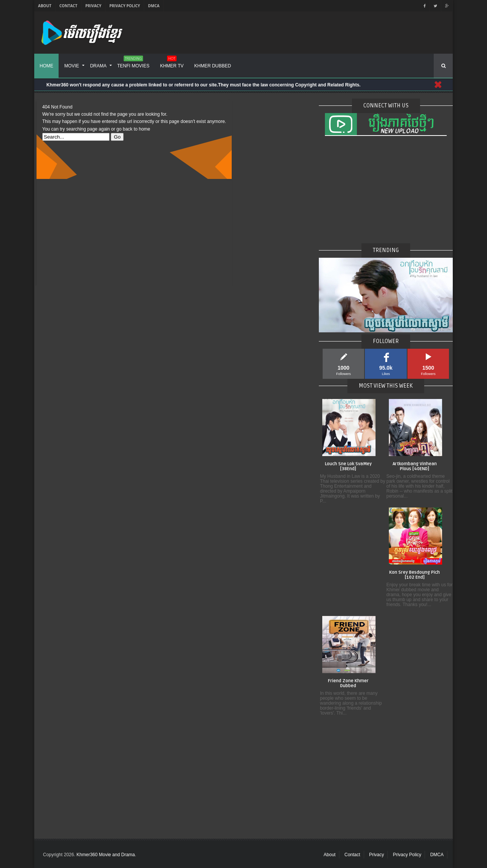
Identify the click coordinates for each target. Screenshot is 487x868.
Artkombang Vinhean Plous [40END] (415, 467)
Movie (72, 66)
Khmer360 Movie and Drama (106, 855)
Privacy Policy (125, 6)
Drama (98, 66)
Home (46, 66)
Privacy (93, 6)
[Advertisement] (134, 232)
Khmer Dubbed (213, 66)
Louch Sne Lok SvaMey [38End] (348, 467)
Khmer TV (172, 63)
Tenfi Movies (133, 63)
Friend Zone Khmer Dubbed (348, 684)
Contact (68, 6)
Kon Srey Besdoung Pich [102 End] (415, 575)
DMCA (154, 6)
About (45, 6)
